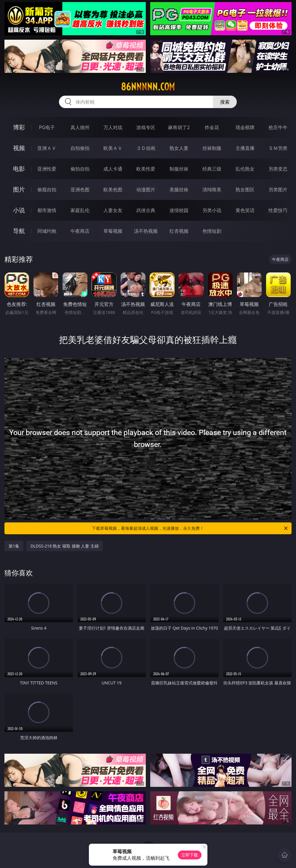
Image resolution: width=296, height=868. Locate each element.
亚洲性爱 (47, 169)
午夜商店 (80, 231)
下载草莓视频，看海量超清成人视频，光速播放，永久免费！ (190, 528)
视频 (19, 148)
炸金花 (212, 127)
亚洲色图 (80, 190)
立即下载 (190, 855)
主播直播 (245, 148)
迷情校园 (179, 210)
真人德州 (80, 127)
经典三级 (212, 169)
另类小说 (212, 210)
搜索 (225, 102)
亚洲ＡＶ (47, 148)
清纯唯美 (212, 190)
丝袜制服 (212, 148)
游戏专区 (146, 127)
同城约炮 (47, 231)
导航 (19, 231)
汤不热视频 (146, 231)
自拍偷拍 (80, 148)
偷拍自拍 (80, 169)
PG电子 (47, 127)
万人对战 (113, 127)
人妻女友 (113, 210)
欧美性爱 (146, 169)
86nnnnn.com (148, 87)
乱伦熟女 (245, 169)
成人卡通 (113, 169)
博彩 (19, 127)
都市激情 (47, 210)
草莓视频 (113, 231)
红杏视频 (179, 231)
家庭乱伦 (80, 210)
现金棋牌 (245, 127)
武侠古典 (146, 210)
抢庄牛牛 (278, 127)
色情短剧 (212, 231)
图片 (19, 189)
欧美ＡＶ (113, 148)
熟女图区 (245, 190)
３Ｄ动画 (146, 148)
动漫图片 (146, 190)
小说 (19, 210)
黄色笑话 (245, 210)
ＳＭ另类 (278, 148)
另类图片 (278, 190)
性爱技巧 (278, 210)
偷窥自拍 (47, 190)
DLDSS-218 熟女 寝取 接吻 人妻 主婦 (65, 546)
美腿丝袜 (179, 190)
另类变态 (278, 169)
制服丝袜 (179, 169)
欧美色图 (113, 190)
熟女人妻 (179, 148)
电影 (19, 169)
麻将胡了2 (179, 127)
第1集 (14, 546)
